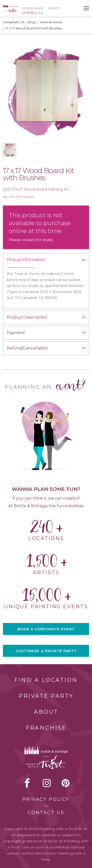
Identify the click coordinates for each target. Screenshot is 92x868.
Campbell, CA (14, 22)
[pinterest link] (66, 783)
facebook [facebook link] (27, 783)
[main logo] (11, 7)
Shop (32, 22)
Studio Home (33, 8)
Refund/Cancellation (27, 348)
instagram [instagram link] (47, 783)
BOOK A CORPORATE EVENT (46, 629)
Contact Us (46, 813)
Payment (16, 333)
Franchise (46, 728)
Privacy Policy (46, 799)
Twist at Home (51, 22)
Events (54, 8)
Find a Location (46, 680)
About (46, 712)
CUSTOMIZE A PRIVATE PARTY (46, 651)
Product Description (27, 317)
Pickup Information (26, 260)
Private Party (46, 696)
